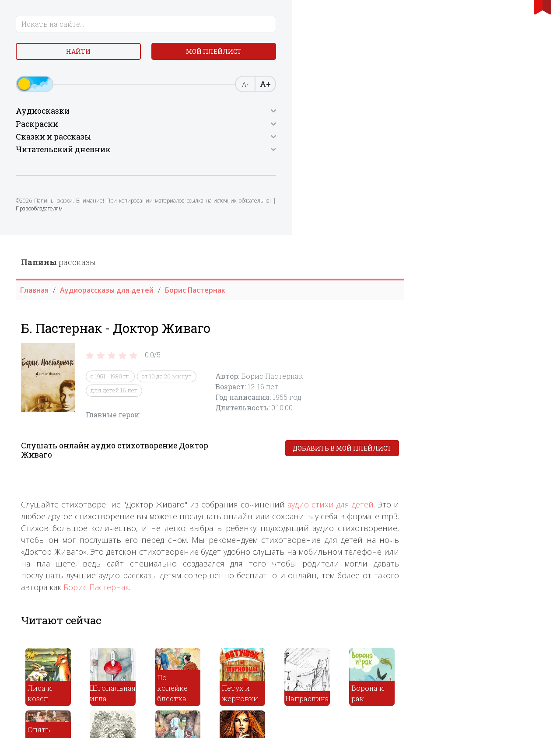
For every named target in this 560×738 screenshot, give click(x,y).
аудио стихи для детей (471, 269)
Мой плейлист (70, 77)
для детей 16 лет (254, 155)
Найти (70, 57)
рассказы (198, 27)
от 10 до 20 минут (307, 141)
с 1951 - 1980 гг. (250, 141)
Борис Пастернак (236, 352)
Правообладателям (44, 246)
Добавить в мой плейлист (482, 213)
